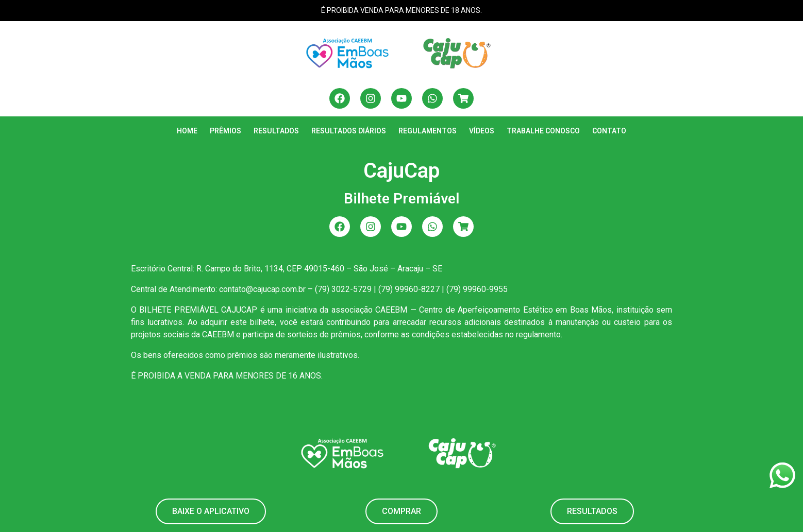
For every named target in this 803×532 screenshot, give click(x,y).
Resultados (276, 131)
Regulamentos (428, 131)
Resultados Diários (349, 131)
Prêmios (225, 131)
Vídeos (482, 131)
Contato (609, 131)
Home (187, 131)
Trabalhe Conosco (543, 131)
